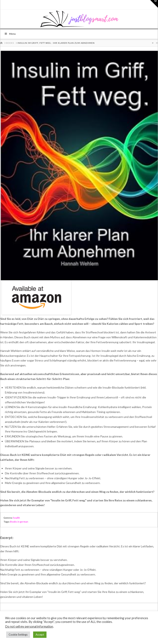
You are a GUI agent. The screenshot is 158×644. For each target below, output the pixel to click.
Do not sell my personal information (29, 626)
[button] (154, 4)
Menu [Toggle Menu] (10, 34)
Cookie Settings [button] (18, 635)
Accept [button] (40, 635)
